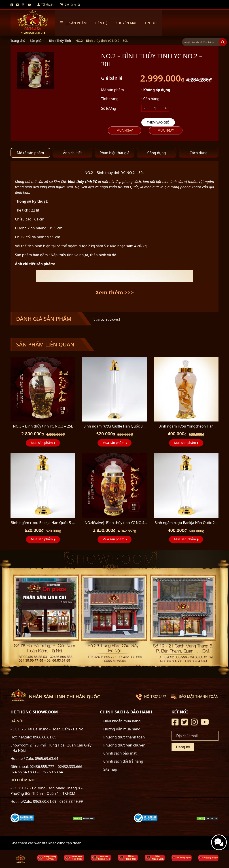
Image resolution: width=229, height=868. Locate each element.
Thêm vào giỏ (158, 122)
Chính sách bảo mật (120, 753)
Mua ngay (125, 130)
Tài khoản (45, 5)
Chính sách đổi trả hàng (123, 761)
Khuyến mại (126, 23)
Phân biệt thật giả (114, 153)
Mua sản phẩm (42, 443)
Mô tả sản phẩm (30, 153)
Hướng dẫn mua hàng (122, 729)
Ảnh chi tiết (73, 153)
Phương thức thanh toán (124, 737)
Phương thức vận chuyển (124, 745)
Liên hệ (101, 23)
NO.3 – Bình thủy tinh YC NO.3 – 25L (43, 426)
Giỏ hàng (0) (70, 5)
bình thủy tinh (80, 182)
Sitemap (110, 769)
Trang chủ (18, 41)
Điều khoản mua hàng (122, 721)
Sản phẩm (37, 41)
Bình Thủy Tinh (60, 41)
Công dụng (156, 153)
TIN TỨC (151, 23)
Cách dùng (199, 153)
